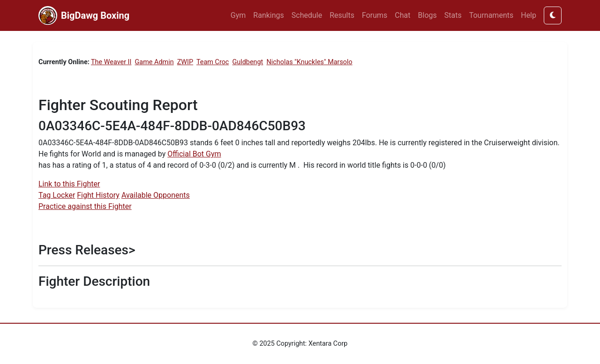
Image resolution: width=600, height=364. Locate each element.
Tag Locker (57, 195)
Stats (453, 15)
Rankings (268, 15)
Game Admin (154, 62)
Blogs (427, 15)
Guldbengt (248, 62)
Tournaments (491, 15)
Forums (375, 15)
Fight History (98, 195)
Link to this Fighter (69, 184)
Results (342, 15)
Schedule (307, 15)
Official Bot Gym (194, 154)
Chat (402, 15)
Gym (238, 15)
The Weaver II (111, 62)
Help (529, 15)
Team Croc (213, 62)
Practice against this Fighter (85, 206)
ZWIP (185, 62)
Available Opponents (156, 195)
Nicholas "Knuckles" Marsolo (309, 62)
